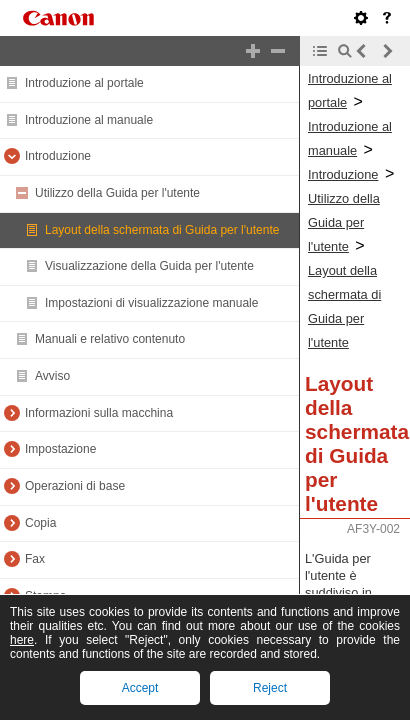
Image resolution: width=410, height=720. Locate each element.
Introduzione (58, 156)
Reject (270, 688)
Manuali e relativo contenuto (110, 339)
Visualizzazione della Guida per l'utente (149, 266)
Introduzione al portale (84, 83)
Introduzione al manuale (89, 120)
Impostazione (60, 449)
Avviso (52, 376)
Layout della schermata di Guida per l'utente (162, 230)
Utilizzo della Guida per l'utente (117, 193)
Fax (35, 559)
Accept (140, 688)
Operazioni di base (75, 486)
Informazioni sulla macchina (99, 413)
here (22, 640)
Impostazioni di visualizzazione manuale (151, 303)
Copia (40, 523)
